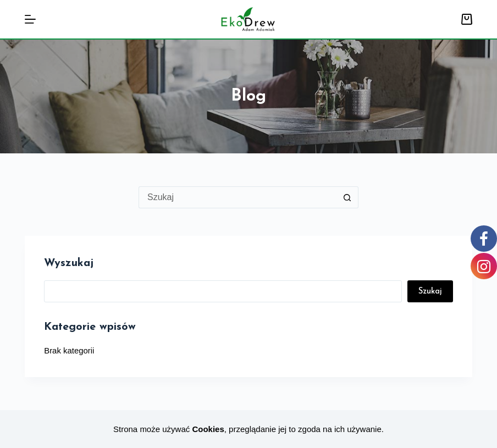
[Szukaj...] (238, 197)
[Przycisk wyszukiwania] (347, 197)
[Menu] (30, 19)
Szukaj (430, 292)
